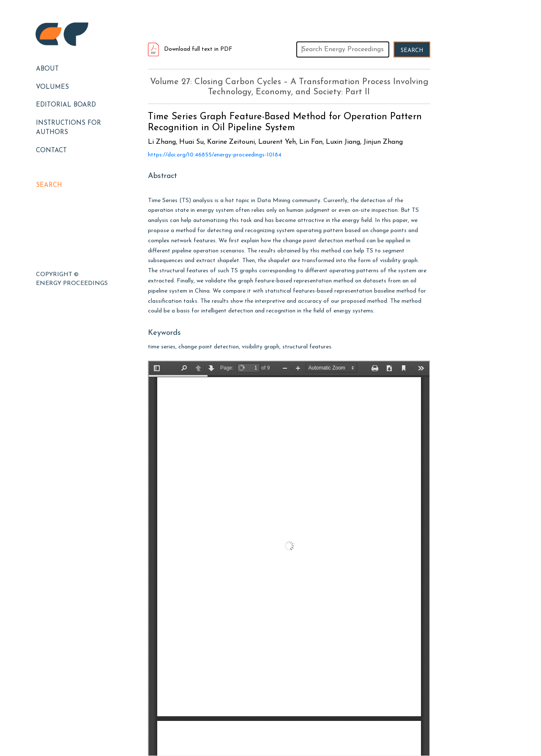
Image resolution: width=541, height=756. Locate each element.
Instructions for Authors (68, 128)
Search (49, 185)
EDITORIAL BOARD (66, 105)
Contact (51, 151)
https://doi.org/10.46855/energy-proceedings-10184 (215, 155)
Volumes (52, 87)
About (47, 69)
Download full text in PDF (190, 49)
